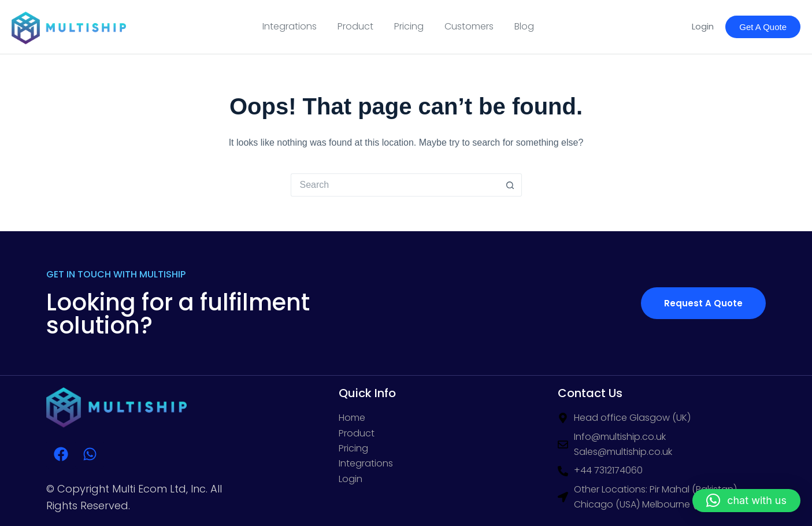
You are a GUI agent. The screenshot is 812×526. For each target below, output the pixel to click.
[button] (746, 501)
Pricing (409, 26)
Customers (469, 26)
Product (355, 26)
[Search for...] (395, 185)
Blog (524, 26)
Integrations (290, 26)
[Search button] (510, 185)
